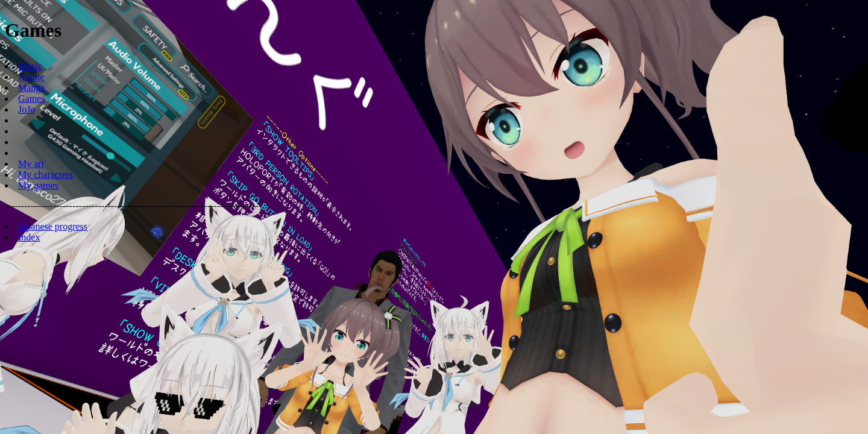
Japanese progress (53, 226)
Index (29, 237)
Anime (31, 77)
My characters (46, 175)
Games (31, 99)
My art (31, 164)
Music (30, 66)
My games (38, 185)
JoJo (27, 109)
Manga (31, 88)
